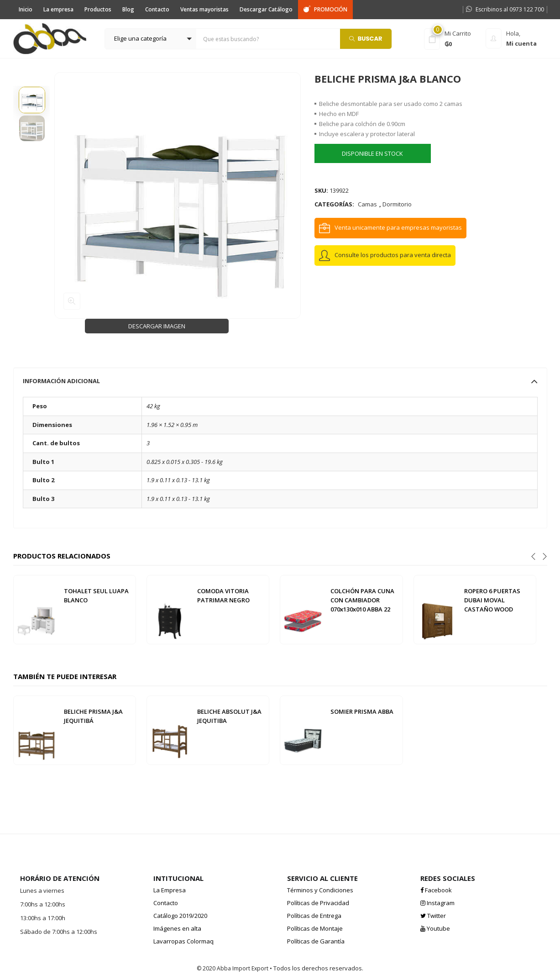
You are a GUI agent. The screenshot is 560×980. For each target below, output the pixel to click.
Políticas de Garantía (316, 941)
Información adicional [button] (280, 381)
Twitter (433, 916)
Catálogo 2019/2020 (180, 916)
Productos (98, 9)
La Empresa (170, 890)
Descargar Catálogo (266, 9)
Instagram (437, 903)
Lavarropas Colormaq (183, 941)
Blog (128, 9)
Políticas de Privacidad (318, 903)
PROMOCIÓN (325, 9)
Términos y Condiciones (320, 890)
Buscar (366, 38)
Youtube (435, 928)
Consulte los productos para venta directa (393, 255)
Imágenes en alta (177, 928)
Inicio (26, 9)
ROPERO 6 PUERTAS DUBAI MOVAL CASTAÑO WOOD (492, 600)
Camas (367, 204)
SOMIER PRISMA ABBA (362, 711)
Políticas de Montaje (315, 928)
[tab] (280, 381)
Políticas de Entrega (314, 916)
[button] (151, 39)
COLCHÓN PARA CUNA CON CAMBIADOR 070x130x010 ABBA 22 (362, 600)
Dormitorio (397, 204)
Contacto (157, 9)
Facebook (436, 890)
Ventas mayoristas (204, 9)
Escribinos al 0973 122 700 (505, 9)
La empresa (58, 9)
